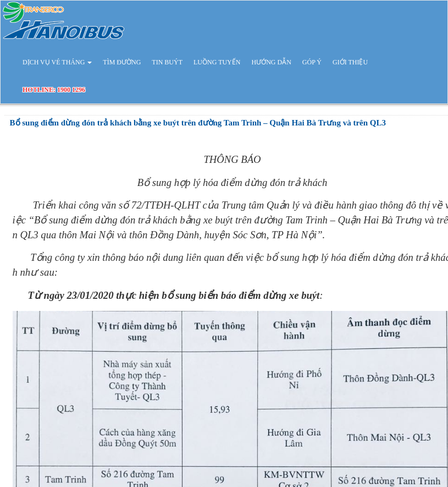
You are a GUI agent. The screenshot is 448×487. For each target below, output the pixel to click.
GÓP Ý (312, 62)
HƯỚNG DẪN (271, 62)
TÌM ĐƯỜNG (122, 62)
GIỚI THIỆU (350, 62)
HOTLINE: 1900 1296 (54, 90)
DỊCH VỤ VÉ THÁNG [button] (57, 62)
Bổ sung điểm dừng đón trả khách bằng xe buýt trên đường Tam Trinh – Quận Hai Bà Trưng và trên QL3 (198, 123)
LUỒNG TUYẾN (217, 62)
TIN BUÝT (167, 62)
